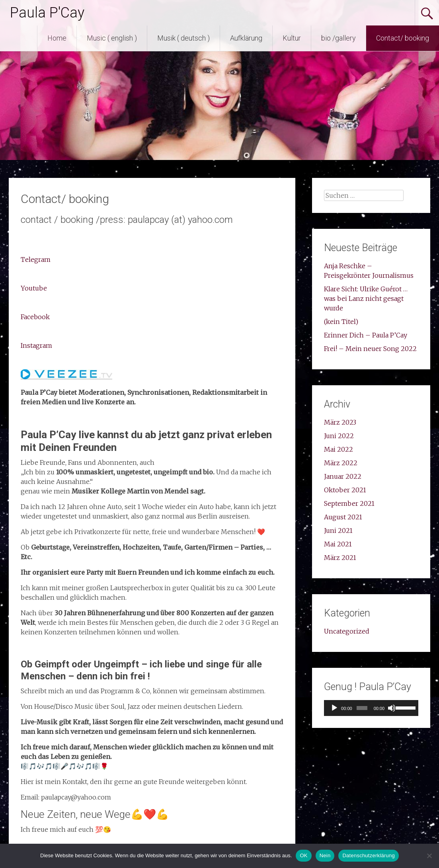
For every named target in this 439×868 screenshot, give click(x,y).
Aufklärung (246, 38)
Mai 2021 (338, 544)
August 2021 (343, 517)
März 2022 (341, 463)
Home (57, 38)
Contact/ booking (403, 38)
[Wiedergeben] (334, 708)
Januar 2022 (343, 476)
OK (303, 855)
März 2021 (340, 558)
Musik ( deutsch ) (183, 38)
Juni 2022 (339, 436)
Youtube (34, 288)
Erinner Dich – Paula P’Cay (366, 335)
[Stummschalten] (392, 708)
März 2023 (340, 422)
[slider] (362, 708)
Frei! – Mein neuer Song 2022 (370, 349)
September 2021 (349, 503)
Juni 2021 (338, 531)
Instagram (36, 345)
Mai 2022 (339, 449)
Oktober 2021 (345, 490)
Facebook (35, 317)
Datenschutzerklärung (368, 855)
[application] (371, 708)
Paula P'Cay (47, 13)
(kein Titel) (341, 322)
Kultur (292, 38)
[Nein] (429, 856)
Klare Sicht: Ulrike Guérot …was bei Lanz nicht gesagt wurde (366, 298)
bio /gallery (339, 38)
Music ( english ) (112, 38)
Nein (325, 855)
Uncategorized (347, 631)
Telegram (36, 259)
